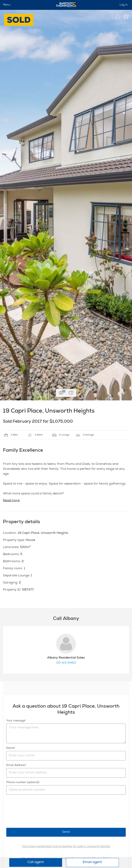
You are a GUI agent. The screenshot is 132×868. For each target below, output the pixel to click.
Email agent (92, 862)
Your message (16, 721)
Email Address (16, 765)
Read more (11, 501)
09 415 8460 (66, 663)
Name (10, 748)
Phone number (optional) (23, 782)
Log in (124, 5)
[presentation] (36, 811)
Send (66, 832)
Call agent (36, 862)
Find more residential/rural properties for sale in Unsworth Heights (66, 847)
